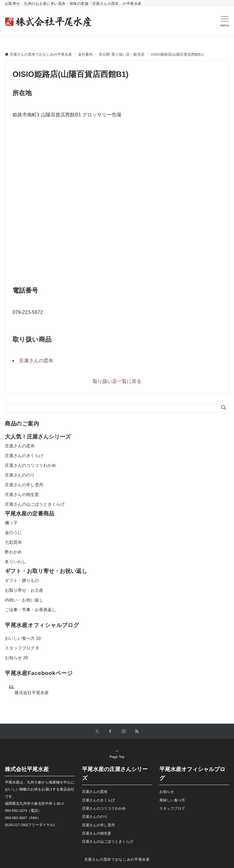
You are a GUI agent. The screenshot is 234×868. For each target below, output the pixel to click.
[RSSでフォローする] (137, 731)
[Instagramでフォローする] (124, 731)
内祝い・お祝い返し (24, 600)
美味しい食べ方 (172, 800)
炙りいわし (16, 562)
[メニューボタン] (225, 22)
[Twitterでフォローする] (97, 731)
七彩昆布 (13, 542)
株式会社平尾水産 (32, 693)
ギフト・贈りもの (22, 580)
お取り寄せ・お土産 (24, 590)
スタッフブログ (22, 648)
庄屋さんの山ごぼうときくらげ (35, 504)
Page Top (117, 754)
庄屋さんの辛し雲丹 (24, 485)
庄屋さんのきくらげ (24, 456)
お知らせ (16, 658)
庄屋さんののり (20, 475)
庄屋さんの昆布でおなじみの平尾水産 (117, 859)
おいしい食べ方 (23, 638)
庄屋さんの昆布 (36, 361)
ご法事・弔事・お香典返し (30, 610)
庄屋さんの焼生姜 (22, 494)
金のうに (13, 532)
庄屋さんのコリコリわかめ (30, 465)
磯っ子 (11, 523)
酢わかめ (13, 552)
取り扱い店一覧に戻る (117, 381)
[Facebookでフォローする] (110, 731)
